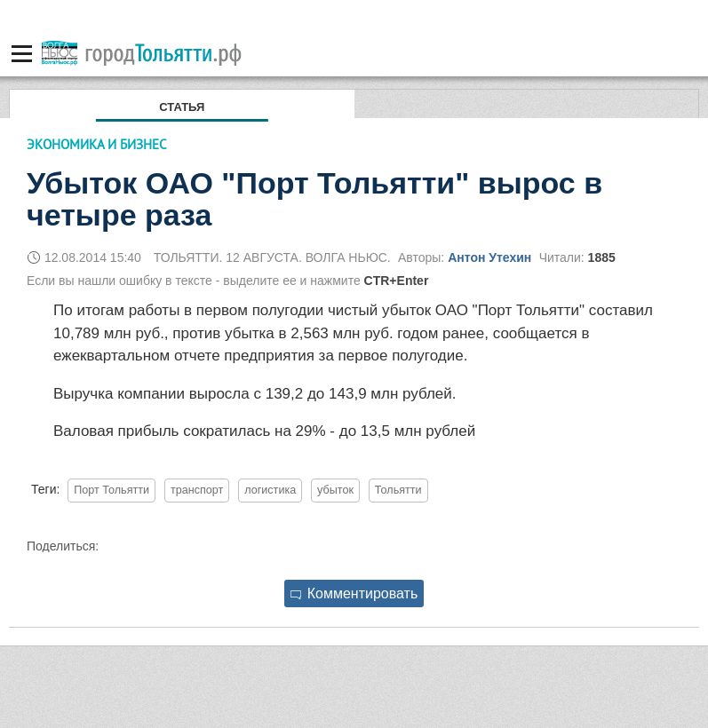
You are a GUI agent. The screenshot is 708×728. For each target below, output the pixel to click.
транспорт (197, 490)
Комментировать (354, 593)
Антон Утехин (489, 257)
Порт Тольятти (111, 490)
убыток (335, 490)
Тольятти (398, 490)
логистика (270, 490)
